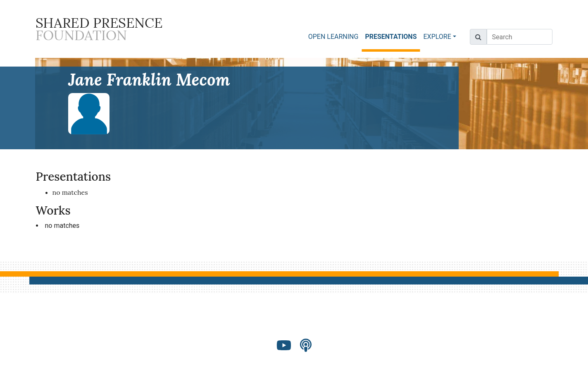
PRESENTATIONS (392, 36)
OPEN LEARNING (333, 37)
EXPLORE (437, 37)
